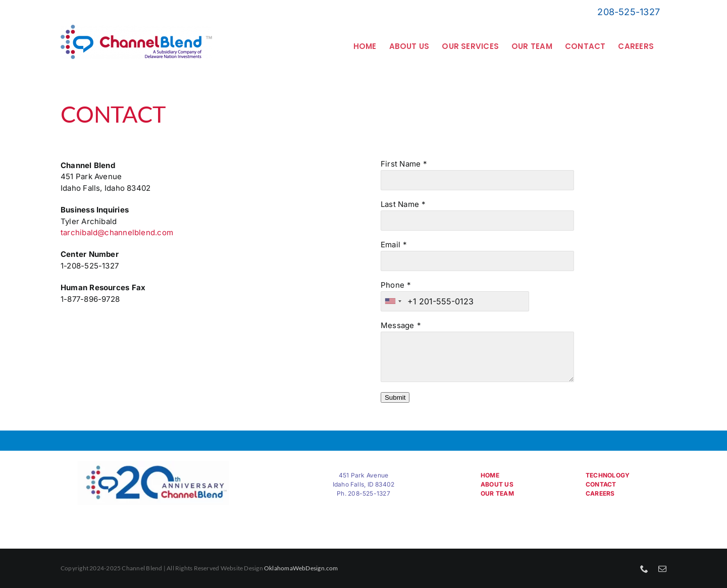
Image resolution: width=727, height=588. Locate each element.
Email (391, 245)
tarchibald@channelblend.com (117, 232)
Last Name (400, 204)
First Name (401, 164)
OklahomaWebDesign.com (301, 568)
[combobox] (393, 301)
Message (398, 325)
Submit (395, 397)
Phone (393, 285)
